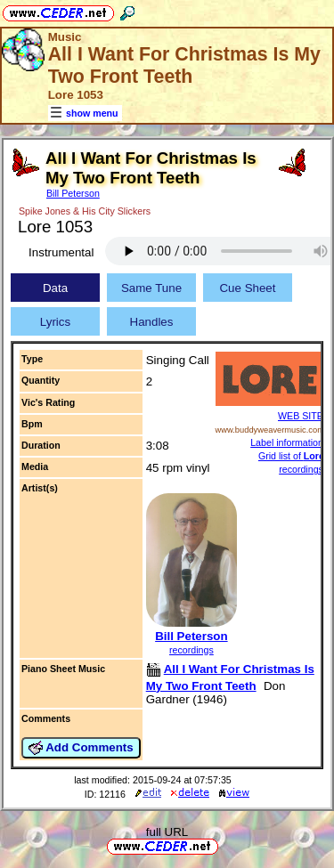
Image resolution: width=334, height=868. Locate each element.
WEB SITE (301, 416)
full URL (167, 832)
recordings (191, 650)
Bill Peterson (73, 193)
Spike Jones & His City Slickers (85, 211)
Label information (287, 442)
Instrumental (61, 252)
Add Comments (81, 748)
